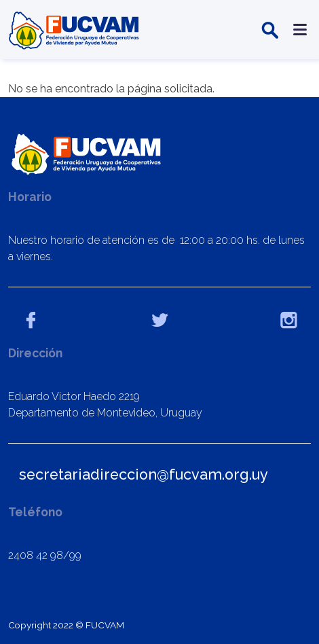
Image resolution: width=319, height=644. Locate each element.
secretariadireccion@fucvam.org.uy (144, 474)
